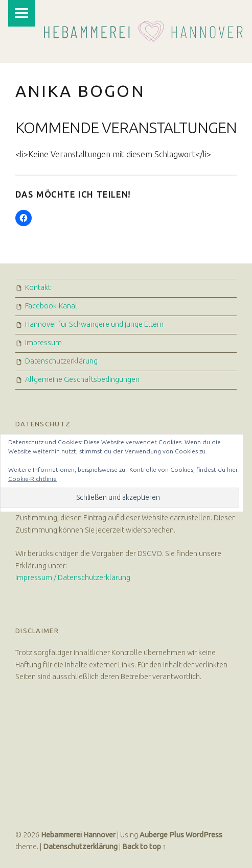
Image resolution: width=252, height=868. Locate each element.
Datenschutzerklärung (61, 361)
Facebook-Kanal (51, 306)
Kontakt (38, 287)
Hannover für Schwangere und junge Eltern (94, 324)
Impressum (43, 343)
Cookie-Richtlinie (32, 479)
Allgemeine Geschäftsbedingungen (82, 379)
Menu (21, 13)
